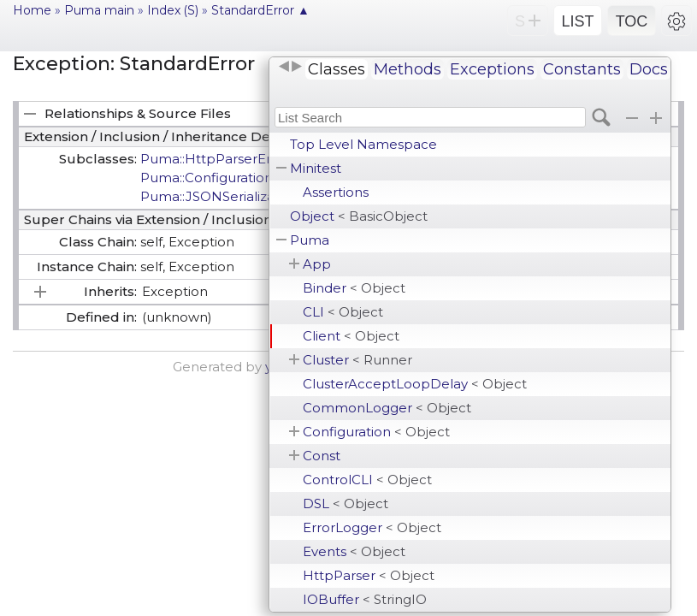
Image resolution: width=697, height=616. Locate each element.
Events (354, 551)
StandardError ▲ (260, 10)
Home (32, 10)
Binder (354, 288)
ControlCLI (367, 480)
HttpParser (369, 575)
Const (322, 456)
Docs (649, 69)
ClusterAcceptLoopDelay (415, 384)
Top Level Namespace (363, 144)
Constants (582, 69)
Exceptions (492, 69)
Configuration (376, 432)
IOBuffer (365, 599)
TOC (632, 21)
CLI (343, 312)
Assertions (336, 192)
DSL (346, 503)
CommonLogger (387, 408)
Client (351, 336)
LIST (577, 21)
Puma (310, 240)
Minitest (316, 168)
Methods (408, 69)
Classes (337, 69)
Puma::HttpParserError (215, 159)
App (317, 264)
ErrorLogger (372, 527)
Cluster (357, 360)
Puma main (99, 10)
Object (359, 216)
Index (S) (173, 10)
